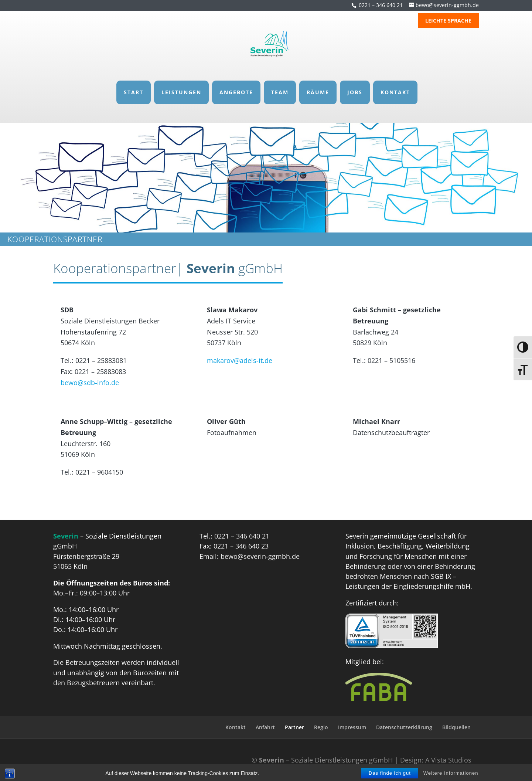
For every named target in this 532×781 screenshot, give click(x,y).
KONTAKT (395, 85)
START (134, 85)
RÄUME (318, 85)
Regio (321, 727)
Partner (294, 727)
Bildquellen (456, 727)
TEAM (280, 85)
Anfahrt (265, 727)
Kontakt (236, 727)
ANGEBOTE (236, 85)
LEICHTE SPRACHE (448, 21)
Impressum (352, 727)
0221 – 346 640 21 (381, 5)
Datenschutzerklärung (404, 727)
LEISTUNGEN (181, 85)
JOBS (355, 85)
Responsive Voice (286, 770)
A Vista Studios (448, 760)
